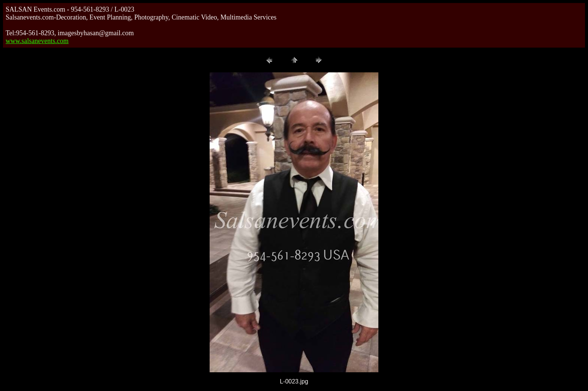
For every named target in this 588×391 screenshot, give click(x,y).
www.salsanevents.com (37, 41)
